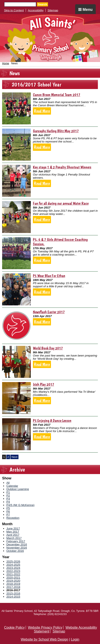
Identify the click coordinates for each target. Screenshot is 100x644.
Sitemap (53, 10)
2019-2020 (13, 581)
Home (6, 63)
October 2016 (15, 551)
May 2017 (13, 532)
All (8, 483)
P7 (8, 515)
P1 (8, 492)
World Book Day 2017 (48, 348)
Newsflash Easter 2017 (49, 312)
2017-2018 (13, 587)
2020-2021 (13, 577)
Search (42, 4)
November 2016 (17, 548)
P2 (8, 495)
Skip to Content (14, 10)
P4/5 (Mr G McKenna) (20, 505)
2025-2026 (13, 561)
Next (14, 457)
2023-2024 (13, 568)
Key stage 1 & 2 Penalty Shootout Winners (62, 167)
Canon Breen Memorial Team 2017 (57, 95)
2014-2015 (13, 597)
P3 (8, 499)
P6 (8, 511)
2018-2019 (13, 584)
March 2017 (14, 538)
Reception (13, 518)
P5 (8, 508)
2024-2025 (13, 565)
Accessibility (36, 10)
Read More (42, 111)
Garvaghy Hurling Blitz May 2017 (56, 131)
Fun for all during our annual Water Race (61, 203)
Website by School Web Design (45, 639)
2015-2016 (13, 593)
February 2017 (16, 541)
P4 (8, 502)
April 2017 (13, 535)
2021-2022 (13, 574)
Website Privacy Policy (45, 627)
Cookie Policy (14, 627)
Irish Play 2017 (44, 384)
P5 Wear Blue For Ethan (49, 276)
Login (75, 639)
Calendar (12, 486)
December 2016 (17, 544)
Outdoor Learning (18, 489)
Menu (85, 10)
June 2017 (13, 528)
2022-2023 (13, 571)
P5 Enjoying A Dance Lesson (52, 420)
